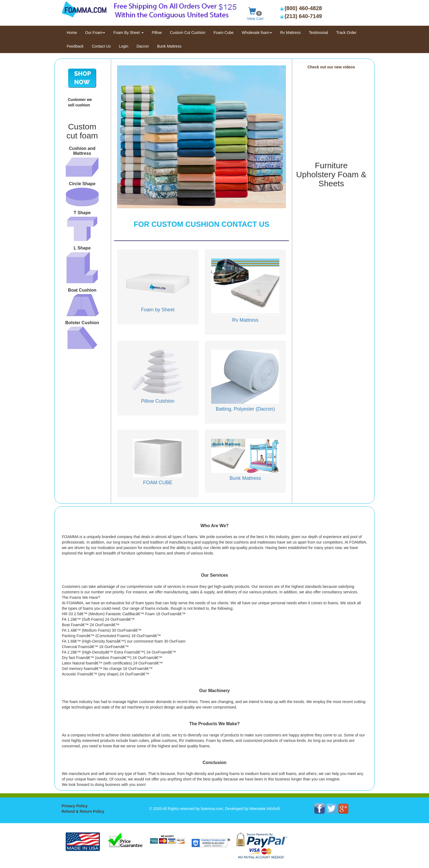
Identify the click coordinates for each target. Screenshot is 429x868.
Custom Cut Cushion (188, 33)
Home (74, 32)
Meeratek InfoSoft (265, 809)
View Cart (255, 13)
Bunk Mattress (169, 46)
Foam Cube (224, 33)
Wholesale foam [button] (257, 33)
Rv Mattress (290, 33)
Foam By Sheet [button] (128, 33)
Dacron (143, 46)
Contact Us (101, 46)
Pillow (157, 33)
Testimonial (318, 33)
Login (124, 46)
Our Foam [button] (95, 33)
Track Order (346, 33)
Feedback (75, 46)
